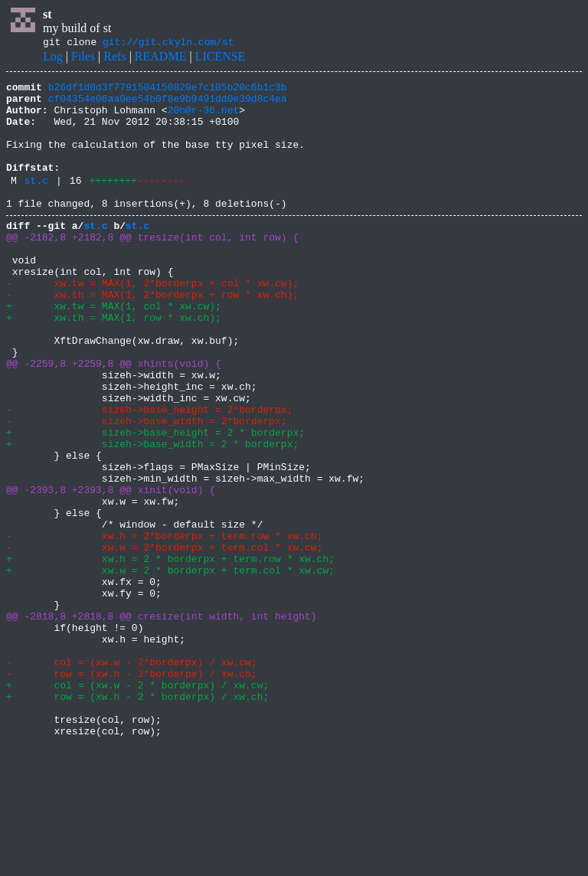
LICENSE (220, 59)
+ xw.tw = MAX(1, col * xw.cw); (114, 349)
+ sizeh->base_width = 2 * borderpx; (152, 515)
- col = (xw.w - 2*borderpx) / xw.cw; (132, 776)
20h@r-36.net (204, 119)
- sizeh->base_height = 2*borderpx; (149, 473)
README (161, 59)
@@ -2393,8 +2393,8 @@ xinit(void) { (111, 570)
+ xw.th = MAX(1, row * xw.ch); (114, 363)
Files (83, 59)
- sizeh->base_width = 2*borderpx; (147, 487)
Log (53, 59)
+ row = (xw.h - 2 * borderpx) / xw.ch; (137, 818)
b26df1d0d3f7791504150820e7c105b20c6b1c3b (168, 91)
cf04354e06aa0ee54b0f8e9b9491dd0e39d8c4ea (168, 105)
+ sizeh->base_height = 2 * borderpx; (155, 501)
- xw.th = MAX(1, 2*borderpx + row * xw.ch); (152, 335)
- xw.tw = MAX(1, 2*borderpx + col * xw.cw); (152, 322)
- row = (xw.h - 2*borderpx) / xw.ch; (132, 790)
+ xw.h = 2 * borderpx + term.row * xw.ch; (170, 652)
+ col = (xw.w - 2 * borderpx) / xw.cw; (137, 804)
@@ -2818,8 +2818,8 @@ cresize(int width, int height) (162, 721)
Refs (114, 59)
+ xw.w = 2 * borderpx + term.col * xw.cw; (170, 666)
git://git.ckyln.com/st (168, 44)
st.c (36, 203)
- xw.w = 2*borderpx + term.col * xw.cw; (164, 639)
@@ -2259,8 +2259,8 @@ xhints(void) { (114, 418)
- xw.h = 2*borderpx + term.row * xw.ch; (164, 625)
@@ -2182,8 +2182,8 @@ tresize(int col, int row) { (152, 266)
